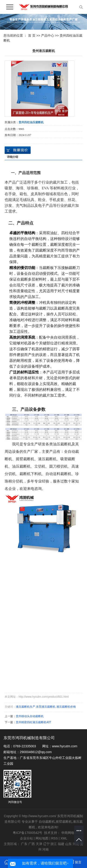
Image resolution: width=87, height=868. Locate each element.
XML (64, 838)
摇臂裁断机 (64, 822)
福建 (61, 844)
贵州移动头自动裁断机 (30, 716)
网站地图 (42, 838)
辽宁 (46, 844)
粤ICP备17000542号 (28, 833)
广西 (32, 844)
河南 (45, 849)
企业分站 (26, 838)
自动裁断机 (47, 822)
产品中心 (48, 36)
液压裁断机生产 (26, 707)
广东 (24, 844)
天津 (39, 844)
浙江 (54, 844)
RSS (54, 838)
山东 (68, 844)
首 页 (32, 36)
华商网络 (68, 833)
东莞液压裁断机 (46, 707)
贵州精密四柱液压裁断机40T (34, 722)
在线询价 (18, 150)
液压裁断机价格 (66, 707)
